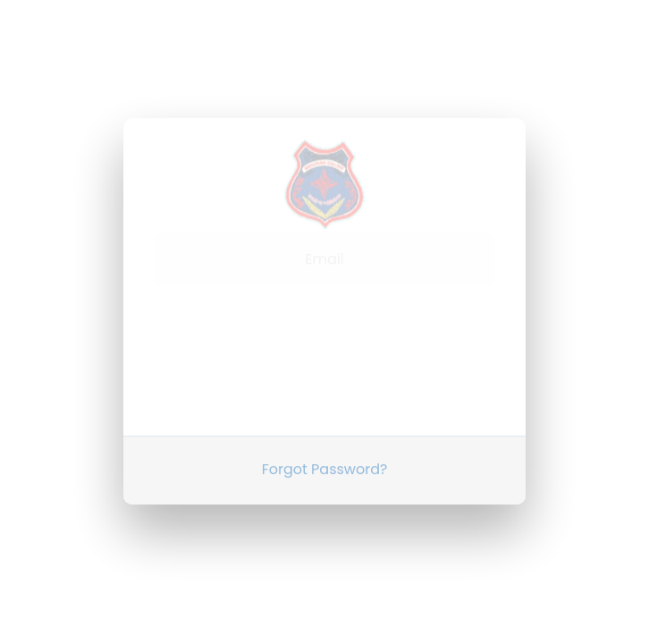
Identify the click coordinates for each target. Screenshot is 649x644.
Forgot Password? (325, 454)
